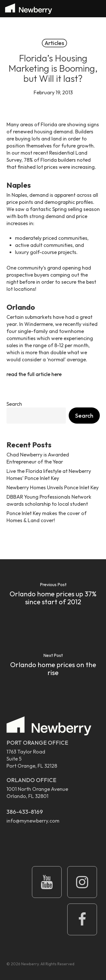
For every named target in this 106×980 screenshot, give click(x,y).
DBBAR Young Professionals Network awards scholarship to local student (49, 500)
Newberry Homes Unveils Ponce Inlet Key (53, 487)
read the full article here (34, 374)
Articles (54, 43)
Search (14, 404)
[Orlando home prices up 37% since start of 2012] (53, 595)
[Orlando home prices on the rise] (53, 665)
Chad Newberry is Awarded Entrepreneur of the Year (38, 458)
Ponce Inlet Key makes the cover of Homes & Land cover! (46, 517)
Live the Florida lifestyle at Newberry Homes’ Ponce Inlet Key (49, 475)
